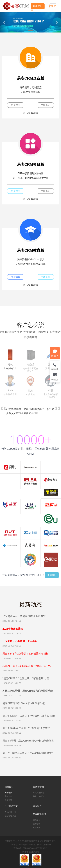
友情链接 (37, 828)
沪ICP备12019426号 (30, 852)
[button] (5, 22)
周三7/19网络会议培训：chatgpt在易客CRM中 (28, 753)
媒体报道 (8, 800)
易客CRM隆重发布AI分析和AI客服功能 (24, 703)
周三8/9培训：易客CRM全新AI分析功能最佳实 (28, 741)
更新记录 (37, 824)
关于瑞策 (8, 793)
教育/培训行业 (10, 812)
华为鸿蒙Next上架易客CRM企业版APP (24, 616)
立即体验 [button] (45, 105)
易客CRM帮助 (39, 796)
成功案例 (37, 820)
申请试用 (38, 6)
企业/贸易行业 (10, 816)
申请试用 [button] (16, 105)
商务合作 (8, 796)
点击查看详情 (31, 113)
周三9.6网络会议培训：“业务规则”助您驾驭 (26, 728)
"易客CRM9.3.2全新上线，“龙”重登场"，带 (26, 678)
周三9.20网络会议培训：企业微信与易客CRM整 (29, 716)
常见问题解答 (38, 793)
